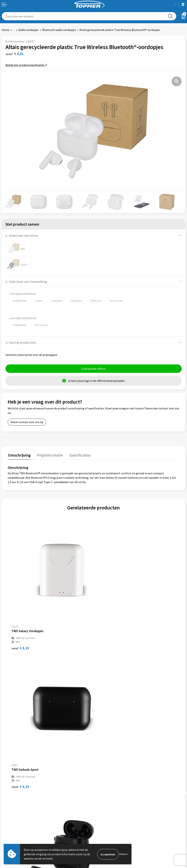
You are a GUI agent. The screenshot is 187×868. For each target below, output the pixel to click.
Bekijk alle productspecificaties (26, 65)
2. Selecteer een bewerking (26, 266)
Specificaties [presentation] (78, 439)
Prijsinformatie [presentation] (49, 439)
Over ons (101, 764)
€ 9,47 (20, 727)
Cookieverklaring (106, 826)
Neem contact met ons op (27, 406)
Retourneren (10, 826)
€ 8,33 (20, 610)
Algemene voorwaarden (110, 820)
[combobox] (83, 16)
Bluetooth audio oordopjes (59, 30)
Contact (7, 820)
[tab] (19, 440)
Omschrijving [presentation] (19, 439)
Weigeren (124, 854)
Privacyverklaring (106, 831)
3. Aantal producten (21, 327)
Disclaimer (102, 837)
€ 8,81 (106, 727)
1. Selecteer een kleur (22, 235)
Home (6, 30)
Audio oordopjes (28, 30)
